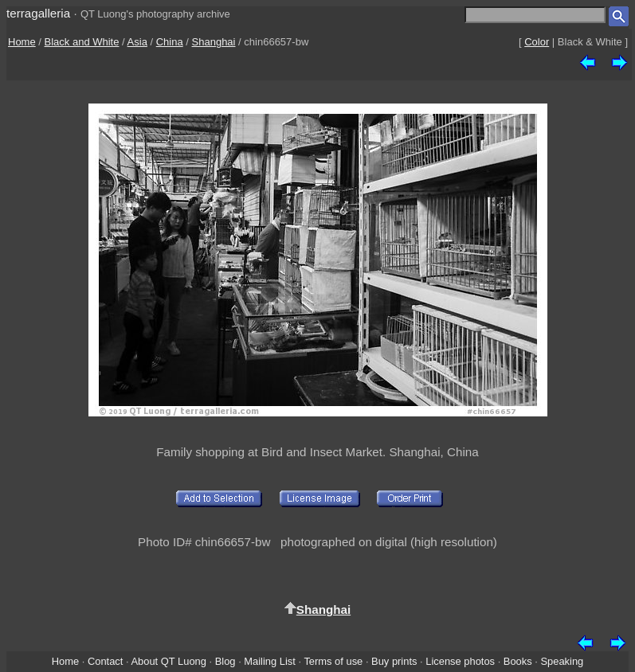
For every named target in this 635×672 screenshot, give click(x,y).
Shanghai (214, 42)
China (170, 42)
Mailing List (270, 661)
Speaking (562, 661)
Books (518, 661)
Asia (137, 42)
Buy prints (394, 661)
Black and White (82, 42)
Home (22, 42)
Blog (225, 661)
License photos (460, 661)
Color (537, 42)
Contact (105, 661)
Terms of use (333, 661)
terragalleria (38, 13)
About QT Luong (168, 661)
